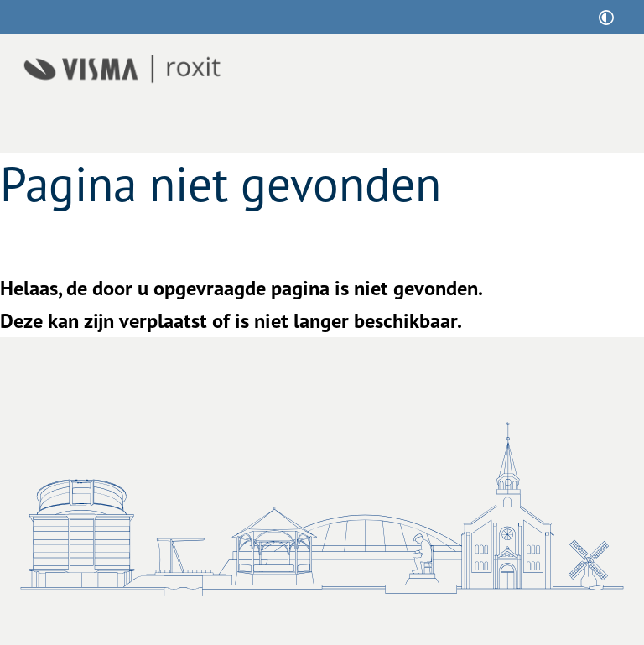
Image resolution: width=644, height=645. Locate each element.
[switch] (606, 17)
